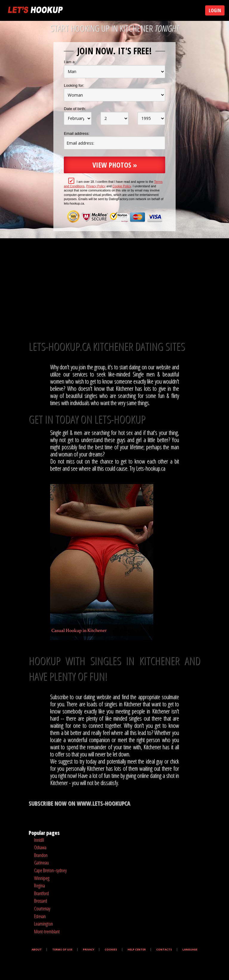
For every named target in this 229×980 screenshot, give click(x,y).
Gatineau (41, 862)
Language (190, 950)
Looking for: (74, 85)
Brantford (41, 893)
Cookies (111, 950)
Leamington (43, 924)
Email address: (77, 133)
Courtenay (42, 908)
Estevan (40, 916)
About (37, 950)
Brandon (41, 855)
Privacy (89, 950)
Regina (39, 885)
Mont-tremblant (47, 931)
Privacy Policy (96, 186)
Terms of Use (62, 950)
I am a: (70, 62)
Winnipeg (42, 878)
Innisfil (39, 840)
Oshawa (40, 847)
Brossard (40, 901)
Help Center (137, 950)
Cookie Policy (122, 186)
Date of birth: (75, 109)
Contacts (164, 950)
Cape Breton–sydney (50, 870)
